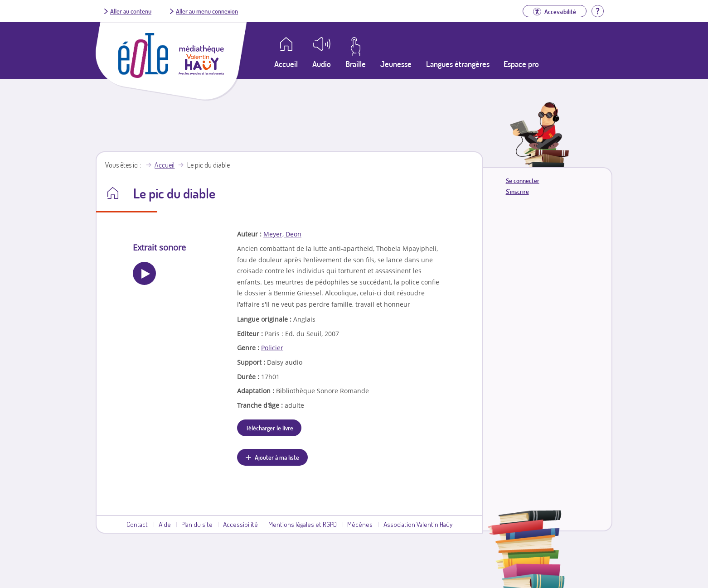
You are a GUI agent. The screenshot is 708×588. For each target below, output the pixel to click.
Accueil (165, 165)
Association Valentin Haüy (418, 524)
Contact (137, 524)
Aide (165, 524)
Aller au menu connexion (207, 11)
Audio (322, 64)
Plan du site (197, 524)
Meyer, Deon (282, 234)
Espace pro (521, 64)
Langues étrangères (458, 64)
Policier (272, 348)
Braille (356, 64)
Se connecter (523, 181)
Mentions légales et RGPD (303, 524)
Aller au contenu (131, 11)
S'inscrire (517, 191)
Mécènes (360, 524)
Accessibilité (240, 524)
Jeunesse (396, 64)
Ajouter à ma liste (277, 457)
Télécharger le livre (269, 428)
